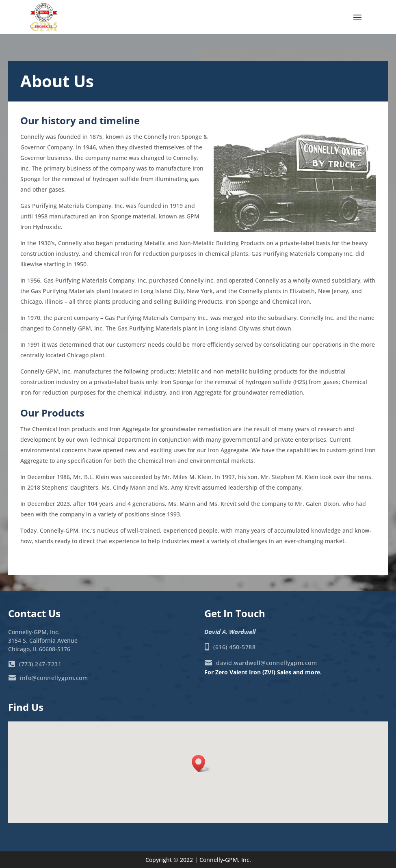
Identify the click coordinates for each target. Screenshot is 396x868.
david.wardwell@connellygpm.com (266, 663)
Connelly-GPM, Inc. (225, 860)
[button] (201, 763)
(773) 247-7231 (40, 664)
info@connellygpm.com (53, 678)
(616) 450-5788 (234, 647)
